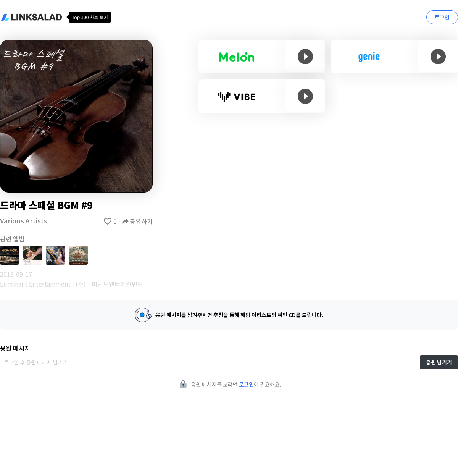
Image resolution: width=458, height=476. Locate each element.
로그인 (442, 17)
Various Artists (24, 220)
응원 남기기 (439, 362)
